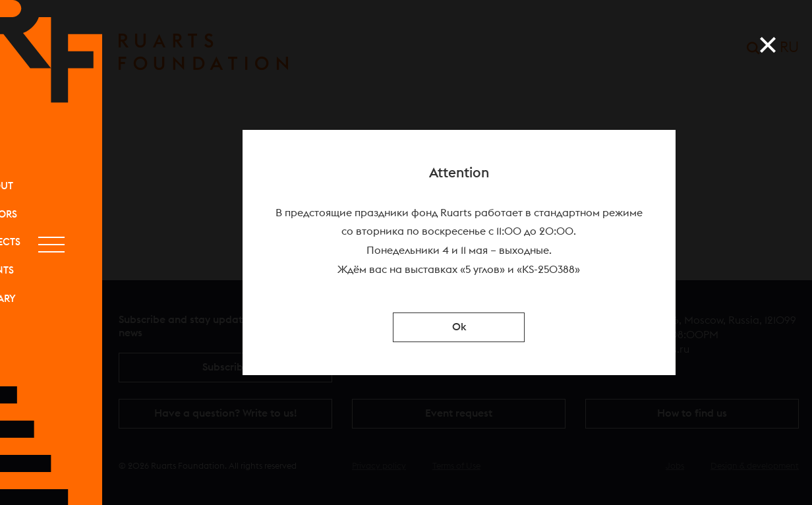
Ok (459, 327)
